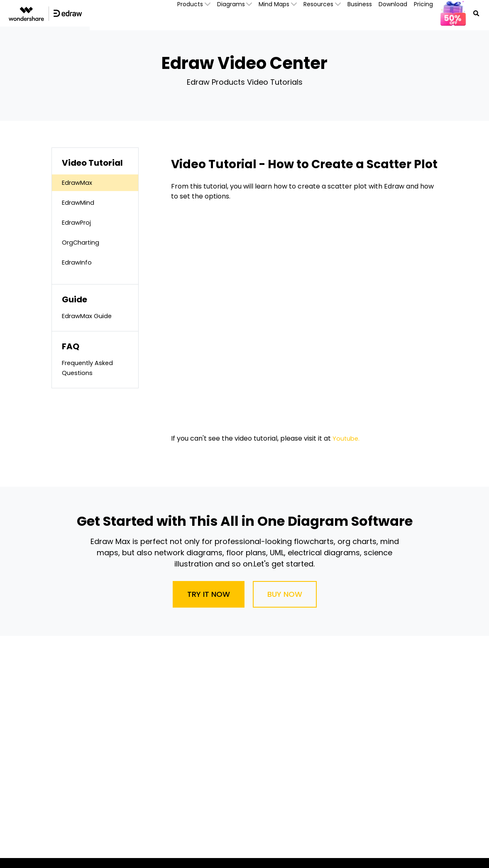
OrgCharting (82, 242)
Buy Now (285, 594)
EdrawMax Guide (89, 316)
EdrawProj (78, 222)
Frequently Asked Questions (90, 368)
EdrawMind (80, 202)
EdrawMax (79, 183)
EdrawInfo (78, 262)
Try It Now (209, 594)
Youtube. (347, 438)
